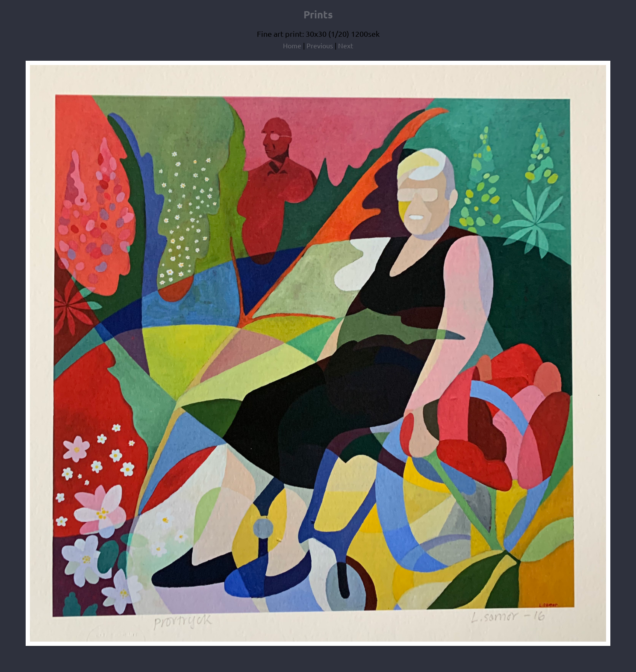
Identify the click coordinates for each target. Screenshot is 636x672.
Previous (320, 45)
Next (346, 45)
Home (292, 45)
